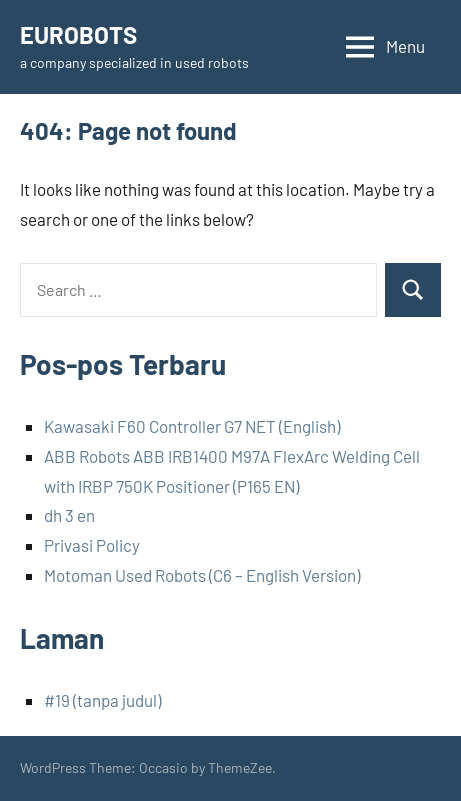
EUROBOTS (78, 34)
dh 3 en (69, 515)
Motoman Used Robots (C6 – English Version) (202, 575)
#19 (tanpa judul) (102, 700)
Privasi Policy (92, 545)
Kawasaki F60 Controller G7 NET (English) (192, 426)
